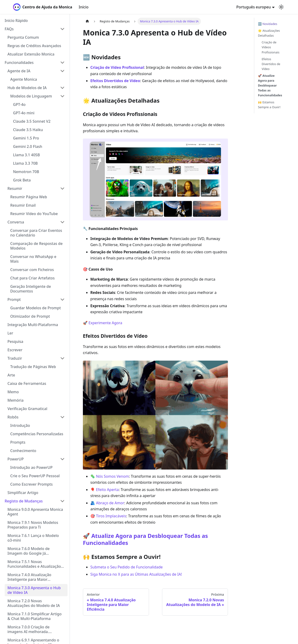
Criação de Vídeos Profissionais (271, 47)
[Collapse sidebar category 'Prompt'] (62, 299)
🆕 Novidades (268, 24)
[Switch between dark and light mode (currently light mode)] (281, 7)
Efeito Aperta (107, 490)
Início (84, 7)
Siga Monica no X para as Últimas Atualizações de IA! (136, 574)
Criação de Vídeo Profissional (117, 67)
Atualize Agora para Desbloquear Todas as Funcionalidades (145, 539)
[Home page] (87, 21)
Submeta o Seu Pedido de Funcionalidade (127, 567)
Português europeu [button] (254, 7)
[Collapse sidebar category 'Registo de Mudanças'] (62, 501)
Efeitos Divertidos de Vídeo (115, 81)
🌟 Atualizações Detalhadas (269, 33)
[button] (35, 29)
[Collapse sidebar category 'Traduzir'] (62, 358)
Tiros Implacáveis (111, 516)
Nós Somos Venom (112, 476)
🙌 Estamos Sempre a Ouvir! (269, 105)
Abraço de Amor (110, 503)
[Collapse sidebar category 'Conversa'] (62, 222)
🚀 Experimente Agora (103, 323)
